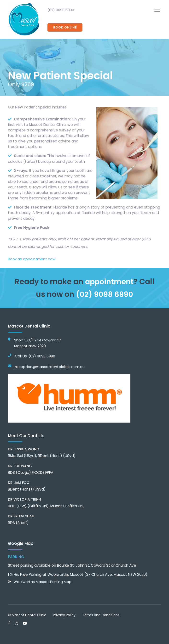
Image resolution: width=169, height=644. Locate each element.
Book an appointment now (32, 259)
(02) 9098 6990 (61, 10)
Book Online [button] (65, 27)
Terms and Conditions (101, 615)
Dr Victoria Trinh (24, 499)
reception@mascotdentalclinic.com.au (50, 366)
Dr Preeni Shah (21, 516)
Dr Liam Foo (19, 482)
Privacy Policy (64, 615)
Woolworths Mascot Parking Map (43, 581)
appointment (109, 282)
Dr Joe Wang (20, 466)
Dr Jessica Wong (24, 449)
